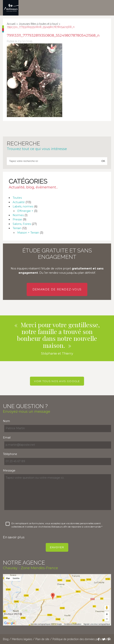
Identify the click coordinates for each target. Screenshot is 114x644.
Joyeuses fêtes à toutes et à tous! (38, 24)
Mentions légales (22, 639)
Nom (6, 421)
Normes (18, 215)
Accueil (11, 24)
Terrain (17, 228)
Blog (6, 639)
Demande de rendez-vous (57, 289)
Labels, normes (23, 206)
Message (9, 470)
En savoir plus (14, 537)
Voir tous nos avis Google (57, 381)
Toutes (17, 198)
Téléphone (10, 454)
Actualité (19, 202)
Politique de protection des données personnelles (82, 639)
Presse (17, 219)
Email (7, 438)
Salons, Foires (22, 224)
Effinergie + (25, 211)
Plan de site (42, 639)
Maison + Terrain (28, 233)
